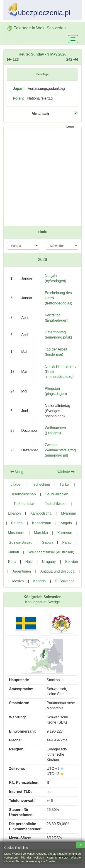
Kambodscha (41, 513)
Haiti (29, 562)
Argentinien (22, 571)
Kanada (40, 581)
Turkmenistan (24, 504)
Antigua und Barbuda (57, 571)
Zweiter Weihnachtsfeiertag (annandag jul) (60, 450)
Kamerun (65, 533)
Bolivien (72, 562)
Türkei (65, 484)
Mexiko (18, 581)
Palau (67, 542)
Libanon (14, 513)
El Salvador (65, 581)
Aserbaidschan (24, 494)
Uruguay (49, 562)
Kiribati (13, 552)
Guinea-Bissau (21, 542)
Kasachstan (42, 523)
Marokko (41, 533)
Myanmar (69, 513)
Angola (66, 523)
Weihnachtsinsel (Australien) (51, 552)
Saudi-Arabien (57, 494)
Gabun (47, 542)
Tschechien (41, 484)
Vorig (17, 472)
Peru (12, 562)
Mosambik (16, 533)
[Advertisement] (42, 174)
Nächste (66, 472)
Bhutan (17, 523)
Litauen (16, 484)
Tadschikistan (56, 504)
